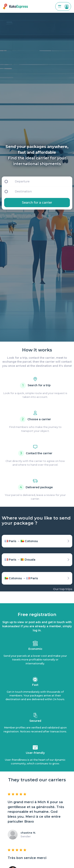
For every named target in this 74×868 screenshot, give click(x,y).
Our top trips (63, 589)
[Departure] (42, 181)
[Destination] (43, 191)
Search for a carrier (37, 202)
